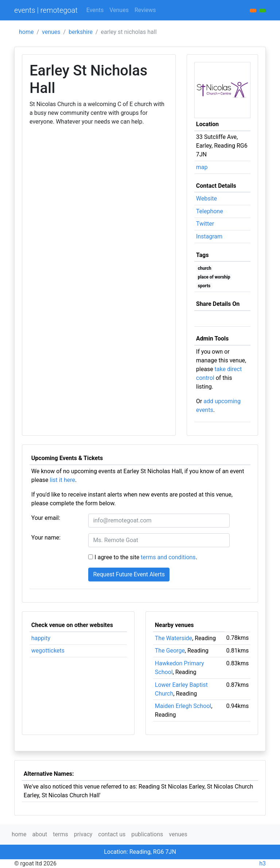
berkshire (81, 32)
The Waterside (174, 638)
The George (170, 651)
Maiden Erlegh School (183, 706)
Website (207, 198)
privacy (83, 834)
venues (51, 32)
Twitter (205, 224)
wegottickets (48, 651)
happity (41, 638)
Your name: (46, 538)
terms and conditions (168, 557)
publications (147, 834)
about (40, 834)
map (202, 167)
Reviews (145, 10)
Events (95, 10)
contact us (112, 834)
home (26, 32)
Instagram (209, 236)
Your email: (46, 518)
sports (204, 286)
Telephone (210, 211)
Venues (119, 10)
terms (60, 834)
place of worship (214, 277)
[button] (262, 11)
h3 (262, 863)
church (205, 268)
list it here (63, 480)
